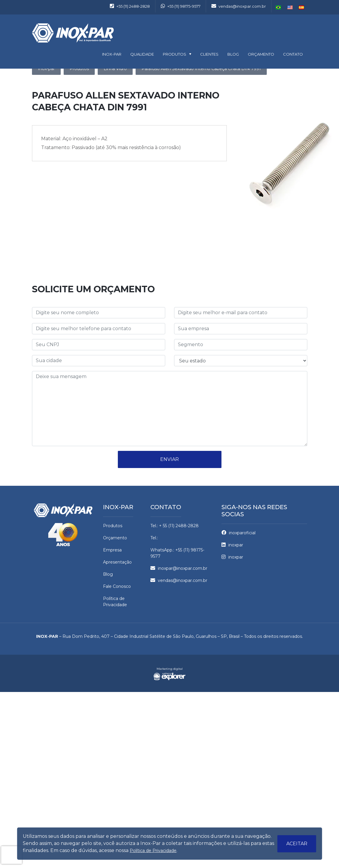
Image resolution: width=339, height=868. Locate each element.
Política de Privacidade (153, 851)
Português (278, 7)
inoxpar (232, 545)
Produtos (175, 54)
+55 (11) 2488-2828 (130, 6)
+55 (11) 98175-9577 (181, 6)
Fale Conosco (117, 586)
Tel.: (154, 538)
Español (302, 7)
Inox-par (118, 507)
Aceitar (297, 844)
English (290, 7)
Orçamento (261, 54)
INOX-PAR (112, 54)
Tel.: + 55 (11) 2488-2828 (175, 526)
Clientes (209, 54)
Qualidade (142, 54)
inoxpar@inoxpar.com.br (179, 568)
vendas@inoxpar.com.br (239, 6)
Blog (233, 54)
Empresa (112, 550)
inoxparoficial (238, 533)
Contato (293, 54)
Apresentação (117, 562)
